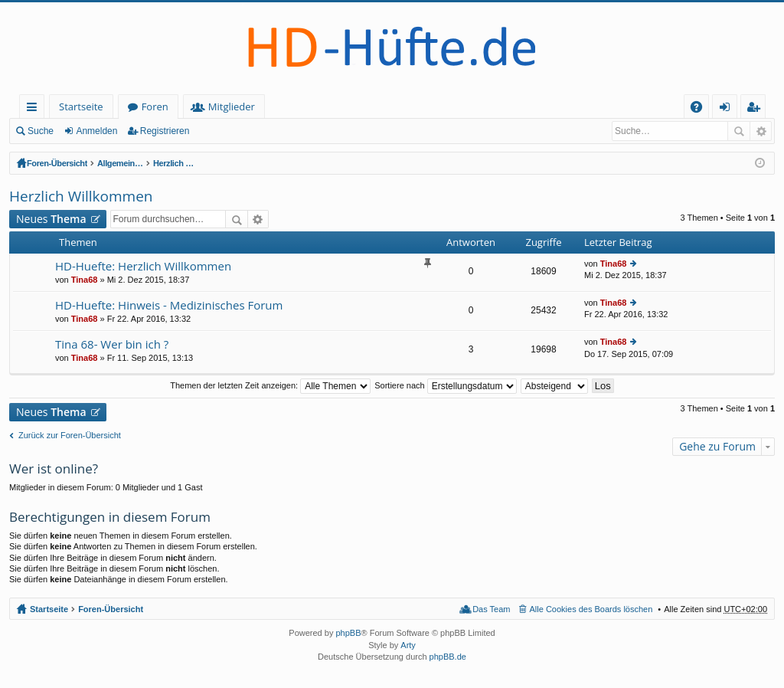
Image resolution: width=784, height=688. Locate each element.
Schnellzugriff (35, 109)
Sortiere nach (445, 385)
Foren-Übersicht (59, 163)
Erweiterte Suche (761, 131)
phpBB (348, 633)
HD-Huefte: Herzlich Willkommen (143, 266)
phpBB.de (448, 657)
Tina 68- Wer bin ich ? (112, 344)
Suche (41, 131)
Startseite (81, 106)
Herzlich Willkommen (446, 163)
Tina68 (85, 280)
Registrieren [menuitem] (756, 109)
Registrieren (165, 131)
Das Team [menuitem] (491, 609)
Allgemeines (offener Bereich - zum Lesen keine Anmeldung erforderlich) (248, 163)
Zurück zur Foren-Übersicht (70, 435)
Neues (51, 219)
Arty (408, 645)
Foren (155, 106)
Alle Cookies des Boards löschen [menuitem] (591, 609)
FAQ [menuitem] (701, 109)
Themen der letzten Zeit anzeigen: (270, 385)
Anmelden (96, 131)
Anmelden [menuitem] (729, 109)
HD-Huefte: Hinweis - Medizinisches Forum (169, 305)
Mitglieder (232, 106)
